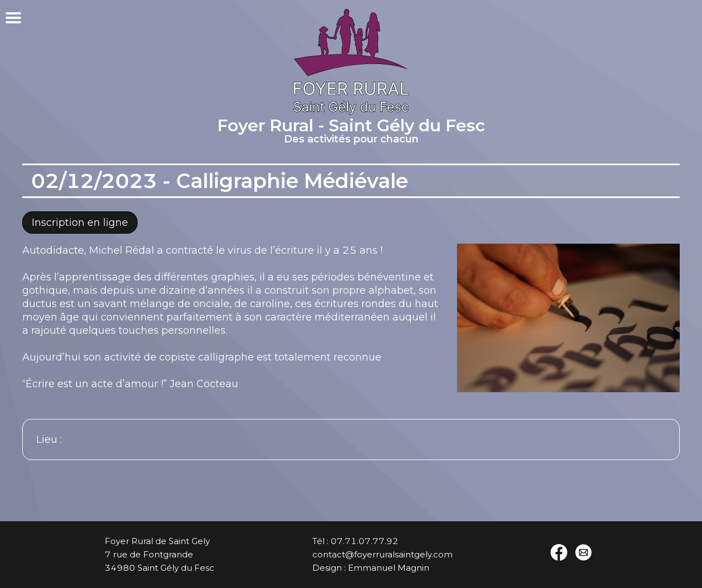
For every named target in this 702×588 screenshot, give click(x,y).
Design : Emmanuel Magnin (371, 568)
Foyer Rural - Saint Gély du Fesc (351, 132)
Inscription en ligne (80, 223)
